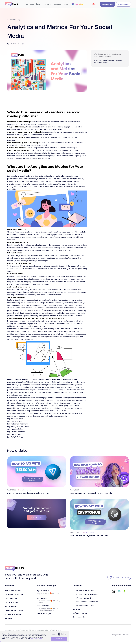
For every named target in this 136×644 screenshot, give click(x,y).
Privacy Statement (37, 639)
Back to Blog (14, 20)
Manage (55, 634)
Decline (63, 634)
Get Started (37, 517)
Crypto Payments (24, 490)
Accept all (59, 639)
